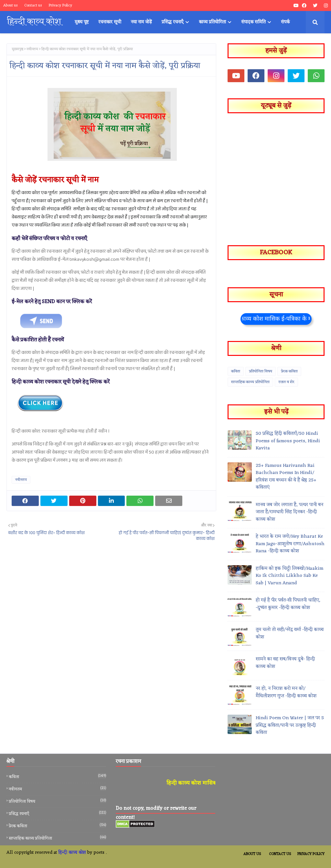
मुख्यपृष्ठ (17, 49)
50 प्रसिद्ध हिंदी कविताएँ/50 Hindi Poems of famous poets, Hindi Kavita (288, 441)
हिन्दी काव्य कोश (72, 853)
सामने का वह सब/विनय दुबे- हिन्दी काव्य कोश (285, 663)
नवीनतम (32, 49)
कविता (236, 371)
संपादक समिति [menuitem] (253, 22)
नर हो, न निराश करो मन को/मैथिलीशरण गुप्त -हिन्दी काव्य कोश (286, 692)
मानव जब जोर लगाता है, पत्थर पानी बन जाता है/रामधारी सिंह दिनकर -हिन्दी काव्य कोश (289, 512)
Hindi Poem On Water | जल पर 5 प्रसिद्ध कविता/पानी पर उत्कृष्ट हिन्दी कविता (290, 726)
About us (11, 5)
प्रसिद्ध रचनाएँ (57, 814)
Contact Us (280, 854)
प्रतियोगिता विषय (261, 371)
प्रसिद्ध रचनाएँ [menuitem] (173, 22)
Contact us (33, 5)
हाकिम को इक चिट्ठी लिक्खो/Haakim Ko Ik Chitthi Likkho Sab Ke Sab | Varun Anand (289, 576)
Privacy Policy (60, 5)
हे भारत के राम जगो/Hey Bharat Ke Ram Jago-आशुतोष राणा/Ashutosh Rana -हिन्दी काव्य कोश (290, 544)
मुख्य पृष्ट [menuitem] (82, 22)
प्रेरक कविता (289, 371)
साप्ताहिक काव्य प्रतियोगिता (250, 382)
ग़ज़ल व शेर (286, 382)
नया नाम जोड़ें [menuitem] (141, 22)
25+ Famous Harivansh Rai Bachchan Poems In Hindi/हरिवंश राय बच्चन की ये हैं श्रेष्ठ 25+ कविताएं (286, 477)
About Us (252, 854)
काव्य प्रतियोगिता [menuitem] (212, 22)
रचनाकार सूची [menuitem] (110, 22)
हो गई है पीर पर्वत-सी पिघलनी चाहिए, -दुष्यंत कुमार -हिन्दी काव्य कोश (288, 604)
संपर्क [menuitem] (285, 22)
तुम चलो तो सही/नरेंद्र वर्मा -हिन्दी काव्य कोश (290, 634)
